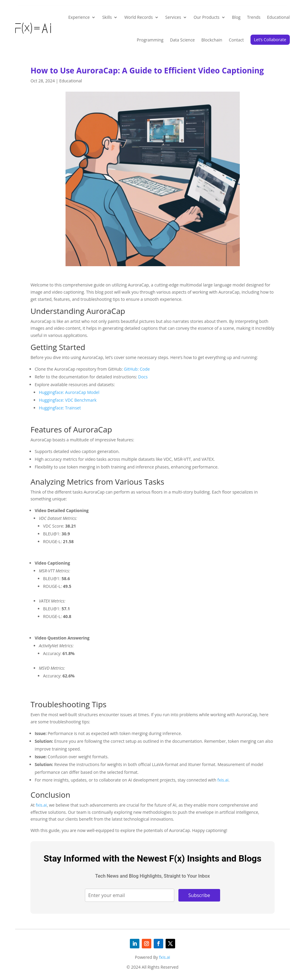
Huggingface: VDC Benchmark (68, 400)
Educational (278, 17)
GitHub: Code (137, 369)
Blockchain (212, 40)
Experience (79, 17)
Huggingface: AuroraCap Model (69, 392)
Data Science (182, 40)
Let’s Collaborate (270, 40)
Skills (107, 17)
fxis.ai (223, 780)
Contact (236, 40)
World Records (138, 17)
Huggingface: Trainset (60, 408)
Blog (236, 17)
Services (173, 17)
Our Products (207, 17)
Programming (150, 40)
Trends (254, 17)
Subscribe (199, 895)
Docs (143, 377)
